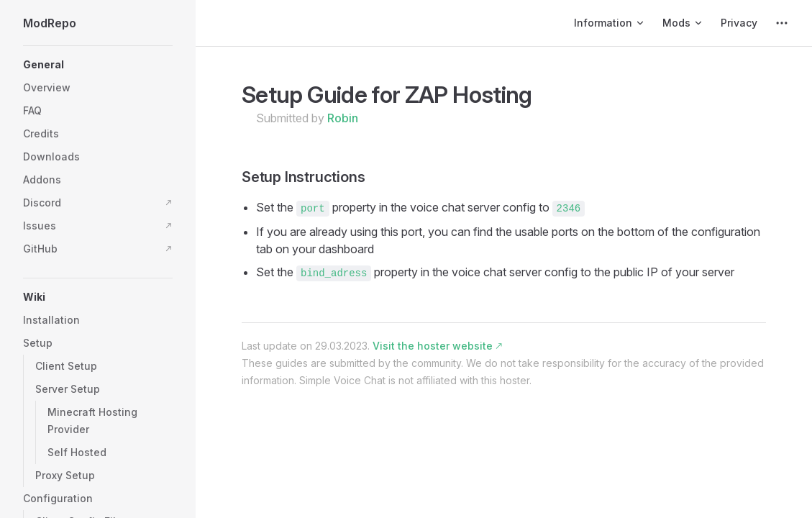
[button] (98, 65)
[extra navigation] (782, 23)
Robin (343, 118)
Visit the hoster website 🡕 (437, 346)
